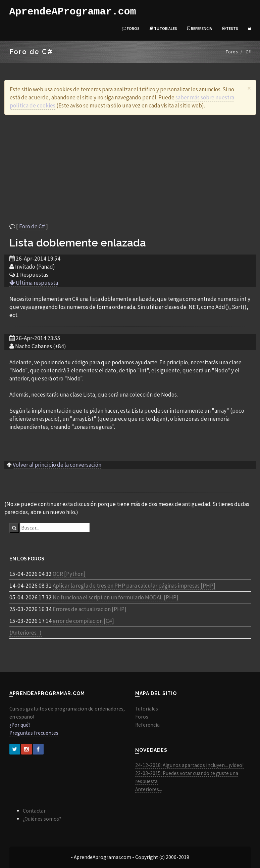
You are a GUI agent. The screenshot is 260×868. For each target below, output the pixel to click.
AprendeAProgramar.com (73, 12)
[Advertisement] (130, 169)
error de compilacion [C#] (83, 621)
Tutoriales (163, 28)
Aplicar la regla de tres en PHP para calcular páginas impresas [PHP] (134, 586)
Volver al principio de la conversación (57, 465)
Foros (131, 28)
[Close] (249, 88)
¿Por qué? (20, 725)
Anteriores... (149, 789)
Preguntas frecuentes (34, 733)
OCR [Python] (69, 574)
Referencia (200, 28)
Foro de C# (32, 226)
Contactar (34, 811)
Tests (230, 28)
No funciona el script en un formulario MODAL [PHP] (116, 597)
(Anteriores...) (25, 633)
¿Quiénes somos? (42, 819)
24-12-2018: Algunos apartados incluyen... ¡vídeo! (189, 765)
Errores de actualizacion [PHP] (90, 609)
